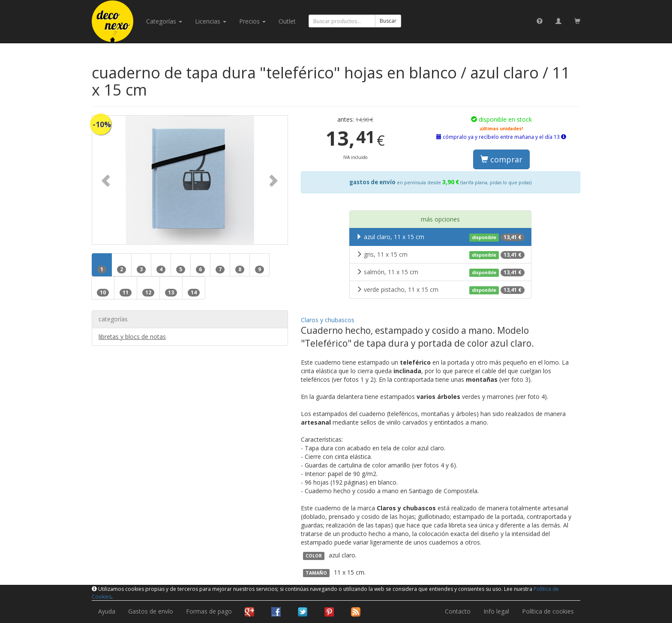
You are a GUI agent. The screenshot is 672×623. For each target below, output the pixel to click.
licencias (211, 21)
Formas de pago (209, 611)
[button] (107, 180)
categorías (164, 21)
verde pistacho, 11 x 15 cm (440, 290)
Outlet (287, 21)
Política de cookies (548, 611)
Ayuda (107, 611)
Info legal (496, 611)
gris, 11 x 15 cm (440, 255)
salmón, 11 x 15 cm (440, 272)
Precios (252, 21)
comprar (501, 159)
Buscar (388, 21)
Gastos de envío (151, 611)
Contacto (458, 611)
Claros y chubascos (328, 320)
